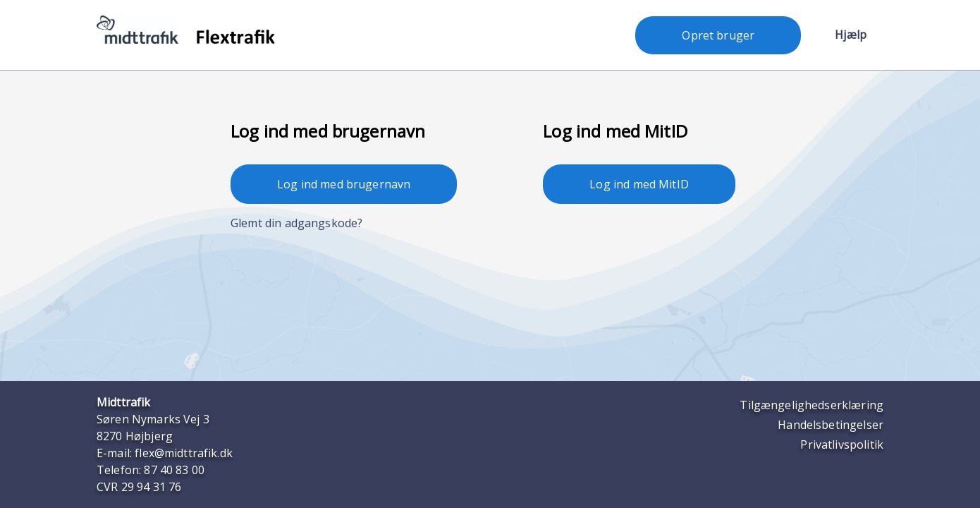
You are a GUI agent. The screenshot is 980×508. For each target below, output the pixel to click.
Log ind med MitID (639, 184)
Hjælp (851, 35)
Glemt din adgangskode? (296, 223)
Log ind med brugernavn (344, 184)
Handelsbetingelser (831, 425)
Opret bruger (718, 35)
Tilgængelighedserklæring (811, 405)
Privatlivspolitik (842, 445)
